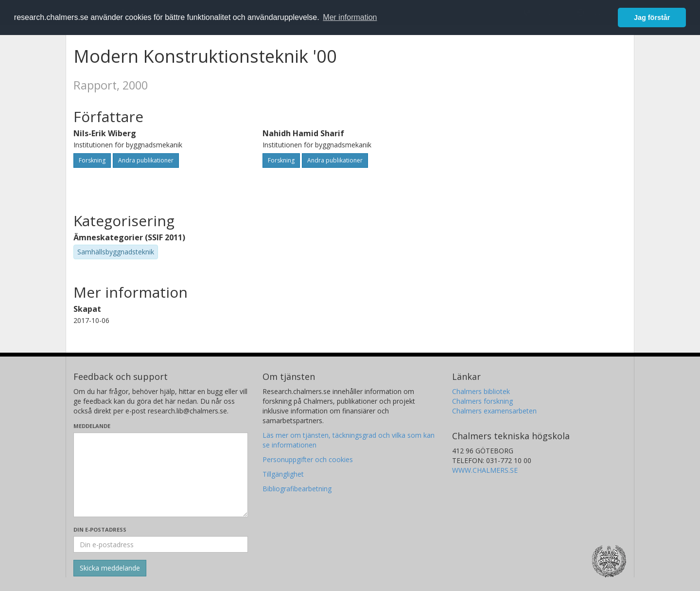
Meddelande (92, 426)
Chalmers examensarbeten (494, 411)
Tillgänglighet (283, 474)
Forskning (92, 160)
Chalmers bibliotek (481, 391)
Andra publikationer (146, 160)
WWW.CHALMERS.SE (485, 470)
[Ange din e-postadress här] (161, 544)
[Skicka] (110, 568)
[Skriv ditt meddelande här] (161, 475)
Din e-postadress (100, 529)
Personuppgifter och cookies (308, 459)
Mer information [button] (350, 17)
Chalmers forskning (482, 401)
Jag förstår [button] (652, 18)
